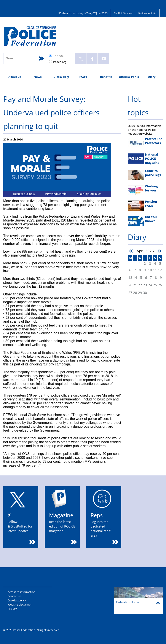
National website (147, 13)
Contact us (14, 596)
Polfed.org (60, 62)
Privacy (12, 609)
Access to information (22, 592)
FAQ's (83, 77)
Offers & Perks (129, 77)
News (38, 77)
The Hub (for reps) (123, 13)
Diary (152, 77)
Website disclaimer (20, 604)
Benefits (106, 77)
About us (15, 77)
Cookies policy (17, 600)
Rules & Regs (61, 77)
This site (58, 56)
